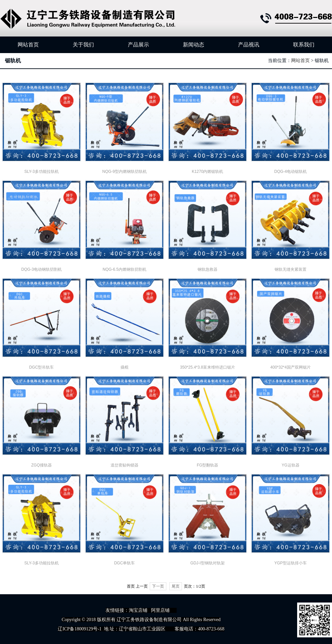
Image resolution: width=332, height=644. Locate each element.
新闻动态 (194, 45)
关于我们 (83, 45)
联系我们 (304, 45)
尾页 (176, 586)
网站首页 (28, 45)
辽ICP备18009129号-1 (80, 629)
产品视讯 (249, 45)
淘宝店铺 (138, 610)
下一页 (158, 586)
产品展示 (138, 45)
